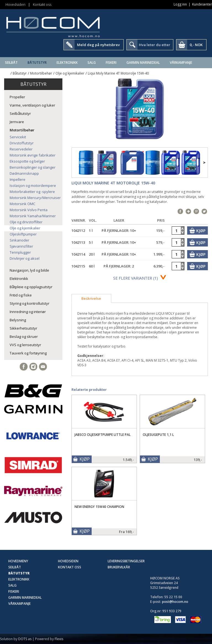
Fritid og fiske (21, 295)
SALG (92, 63)
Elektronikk (67, 63)
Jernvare (17, 122)
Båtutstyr (37, 63)
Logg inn (180, 4)
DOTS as (25, 639)
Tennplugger (20, 252)
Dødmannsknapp (24, 173)
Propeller (17, 97)
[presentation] (91, 298)
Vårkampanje (181, 63)
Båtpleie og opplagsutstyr (31, 287)
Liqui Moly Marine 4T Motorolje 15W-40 (118, 73)
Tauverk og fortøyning (28, 353)
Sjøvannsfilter (21, 246)
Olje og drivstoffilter (26, 222)
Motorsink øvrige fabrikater (33, 155)
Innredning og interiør (28, 312)
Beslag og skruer (24, 336)
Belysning (18, 320)
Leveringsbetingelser (126, 561)
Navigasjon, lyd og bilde (29, 270)
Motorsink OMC (22, 204)
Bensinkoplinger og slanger (33, 167)
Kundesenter (202, 4)
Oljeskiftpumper (23, 234)
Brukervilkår (119, 567)
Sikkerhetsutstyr (23, 328)
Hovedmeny (18, 561)
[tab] (91, 298)
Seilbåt (11, 63)
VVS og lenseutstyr (25, 345)
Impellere (18, 179)
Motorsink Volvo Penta (29, 210)
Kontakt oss (42, 4)
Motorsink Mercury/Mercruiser (35, 198)
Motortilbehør (41, 73)
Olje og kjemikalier (70, 73)
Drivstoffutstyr (22, 143)
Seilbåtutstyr (20, 113)
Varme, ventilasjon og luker (32, 105)
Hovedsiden (15, 4)
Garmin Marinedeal (143, 63)
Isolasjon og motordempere (33, 185)
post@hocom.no (175, 602)
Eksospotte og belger (27, 161)
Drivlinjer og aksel (25, 258)
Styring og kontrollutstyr (30, 303)
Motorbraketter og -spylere (32, 192)
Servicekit (18, 137)
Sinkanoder (19, 240)
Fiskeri (111, 63)
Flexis (59, 639)
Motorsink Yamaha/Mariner (33, 216)
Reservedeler (21, 149)
